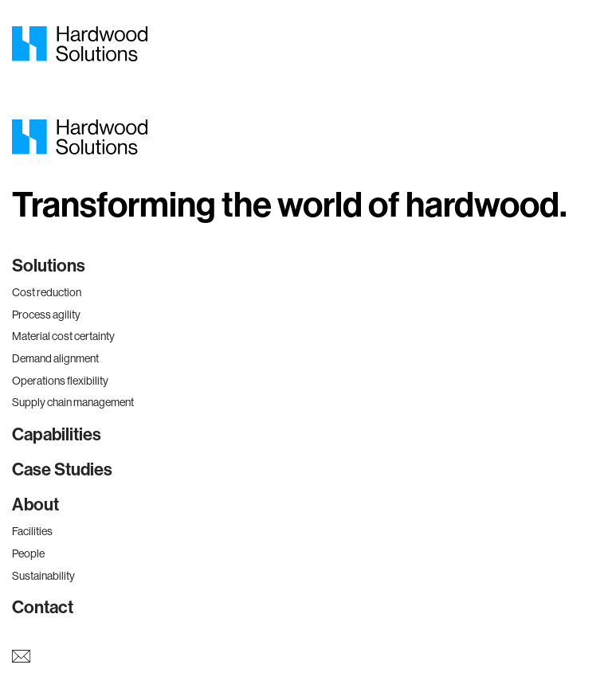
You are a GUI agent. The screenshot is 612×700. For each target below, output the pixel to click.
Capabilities (57, 435)
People (28, 553)
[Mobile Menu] (588, 44)
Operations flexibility (60, 381)
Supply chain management (73, 402)
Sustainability (43, 576)
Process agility (46, 315)
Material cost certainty (63, 336)
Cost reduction (47, 292)
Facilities (32, 531)
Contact (43, 608)
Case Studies (62, 470)
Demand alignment (55, 358)
